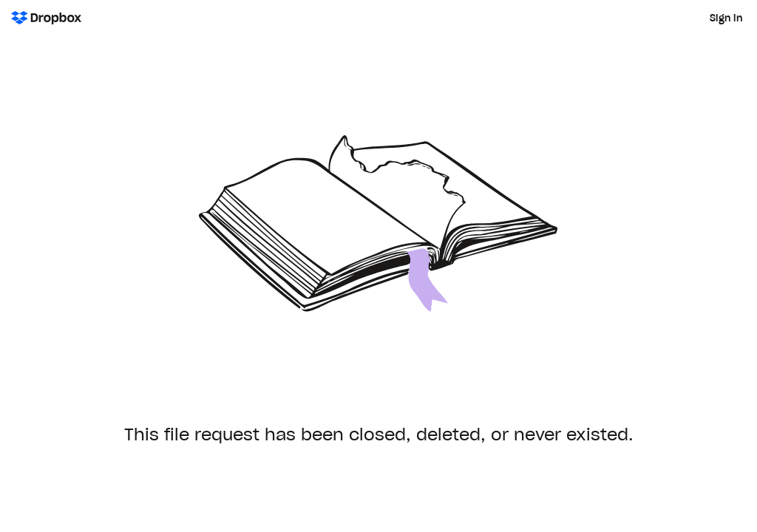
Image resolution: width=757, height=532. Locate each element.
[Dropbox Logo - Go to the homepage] (46, 18)
